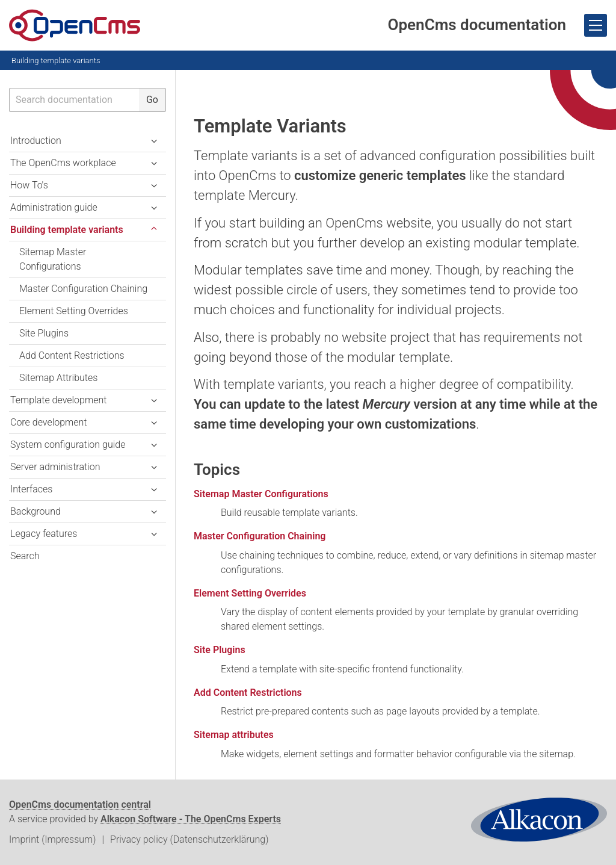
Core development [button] (49, 422)
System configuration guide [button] (68, 445)
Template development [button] (58, 400)
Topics (217, 470)
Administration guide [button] (54, 207)
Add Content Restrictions (248, 693)
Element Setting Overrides (250, 593)
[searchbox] (74, 100)
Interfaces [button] (31, 489)
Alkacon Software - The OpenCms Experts (191, 819)
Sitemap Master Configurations (261, 494)
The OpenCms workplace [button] (63, 163)
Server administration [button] (55, 467)
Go (152, 100)
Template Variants (270, 126)
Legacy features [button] (44, 534)
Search (25, 556)
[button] (154, 230)
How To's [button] (29, 185)
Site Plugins (220, 650)
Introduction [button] (36, 141)
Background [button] (35, 511)
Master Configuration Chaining (260, 536)
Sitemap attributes (234, 735)
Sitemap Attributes (58, 378)
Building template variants (56, 60)
